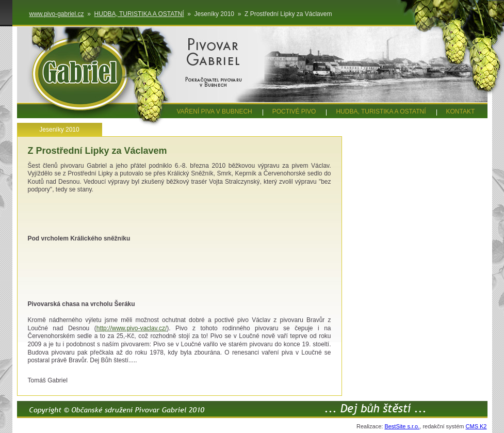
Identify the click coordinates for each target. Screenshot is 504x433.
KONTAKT (461, 111)
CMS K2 (476, 426)
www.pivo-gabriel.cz (57, 14)
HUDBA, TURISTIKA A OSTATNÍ (139, 14)
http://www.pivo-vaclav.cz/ (132, 328)
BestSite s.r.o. (402, 426)
